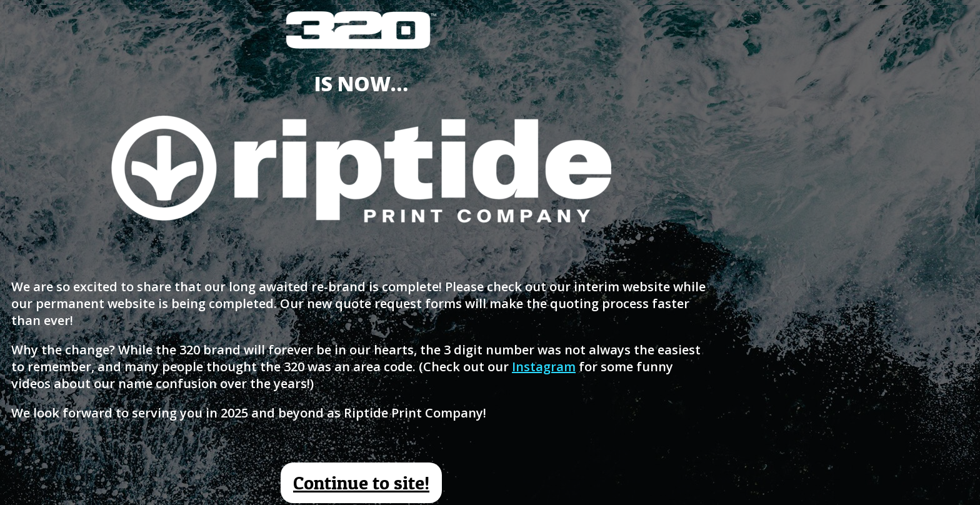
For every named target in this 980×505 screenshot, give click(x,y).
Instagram (544, 367)
